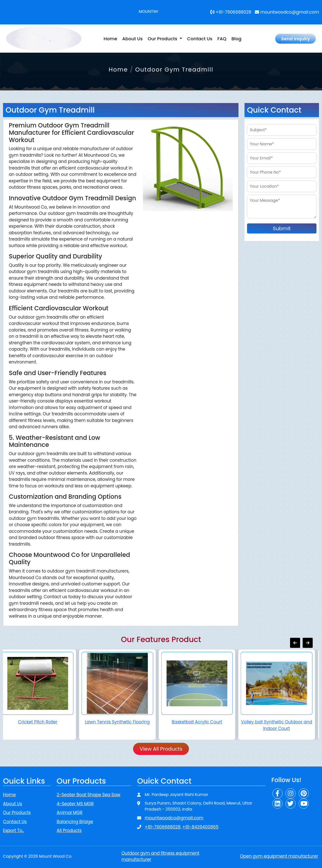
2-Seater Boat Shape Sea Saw (88, 795)
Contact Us (200, 39)
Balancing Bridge (75, 822)
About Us (132, 39)
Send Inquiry (295, 39)
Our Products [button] (163, 39)
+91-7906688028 (231, 12)
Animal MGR (69, 813)
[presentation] (295, 643)
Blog (236, 39)
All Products (69, 830)
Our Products (17, 813)
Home (110, 39)
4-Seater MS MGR (75, 804)
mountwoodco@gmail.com (287, 12)
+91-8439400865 (200, 827)
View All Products (161, 749)
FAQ (222, 39)
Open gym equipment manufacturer (279, 856)
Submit (282, 228)
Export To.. (14, 830)
